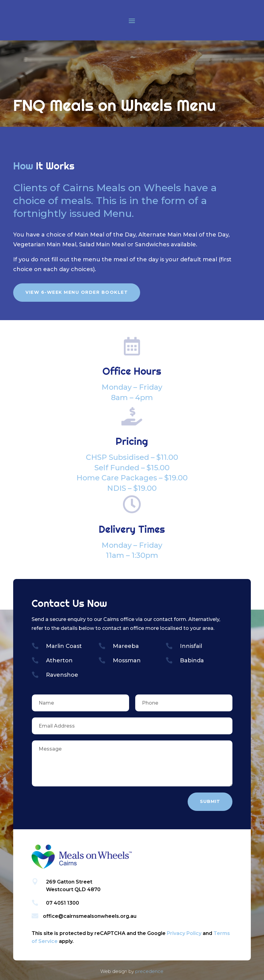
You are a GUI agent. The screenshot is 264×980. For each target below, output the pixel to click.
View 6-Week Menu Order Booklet (77, 292)
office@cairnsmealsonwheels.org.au (90, 916)
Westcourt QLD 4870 (73, 889)
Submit (210, 801)
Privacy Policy (184, 933)
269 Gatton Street (69, 882)
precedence (149, 971)
